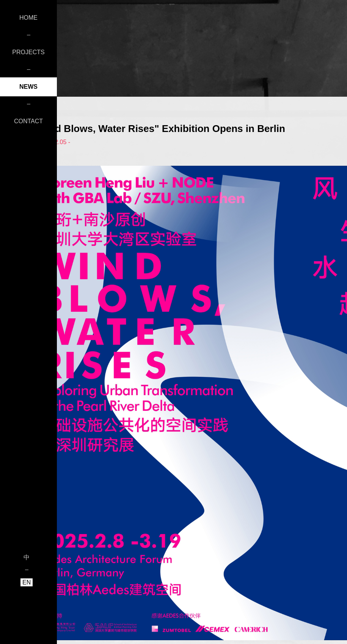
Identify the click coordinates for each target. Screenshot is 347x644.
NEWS (28, 87)
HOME (28, 18)
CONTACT (28, 121)
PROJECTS (28, 52)
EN (27, 582)
